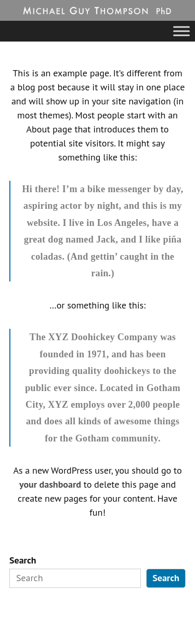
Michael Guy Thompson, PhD (82, 10)
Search (23, 560)
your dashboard (50, 484)
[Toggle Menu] (181, 31)
